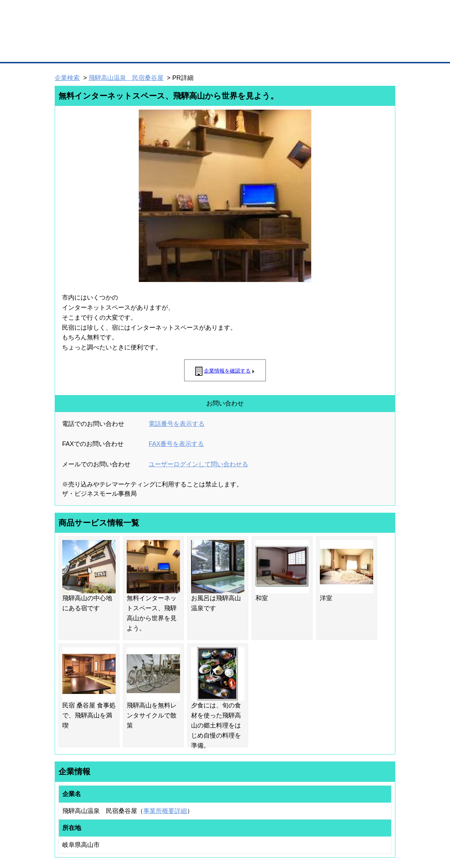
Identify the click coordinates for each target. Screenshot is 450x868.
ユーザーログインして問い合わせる (198, 464)
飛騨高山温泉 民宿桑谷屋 (126, 78)
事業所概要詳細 (165, 811)
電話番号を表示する (177, 424)
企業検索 (67, 78)
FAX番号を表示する (176, 444)
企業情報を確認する (227, 371)
